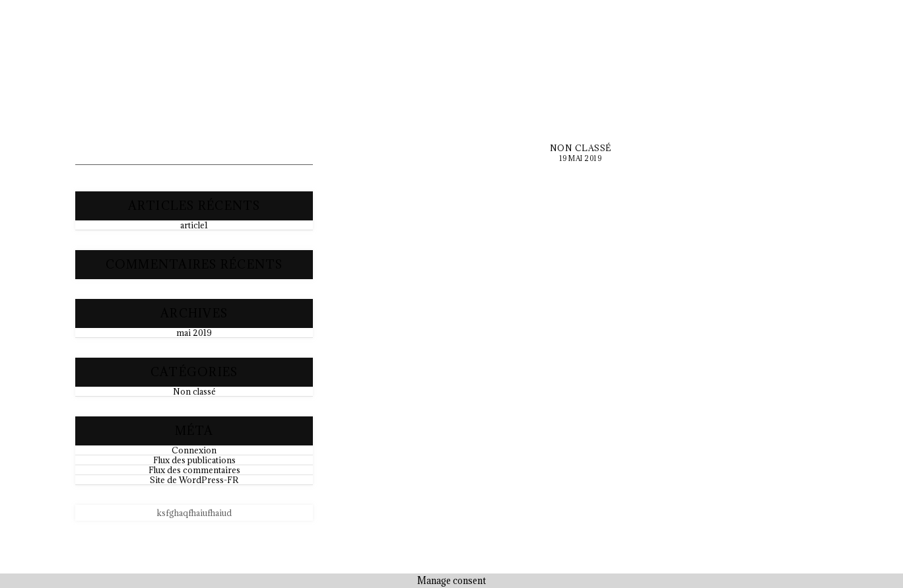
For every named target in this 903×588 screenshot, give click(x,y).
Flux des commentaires (194, 470)
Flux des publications (194, 460)
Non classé (194, 391)
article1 (194, 225)
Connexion (194, 450)
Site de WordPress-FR (194, 480)
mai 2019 (194, 333)
